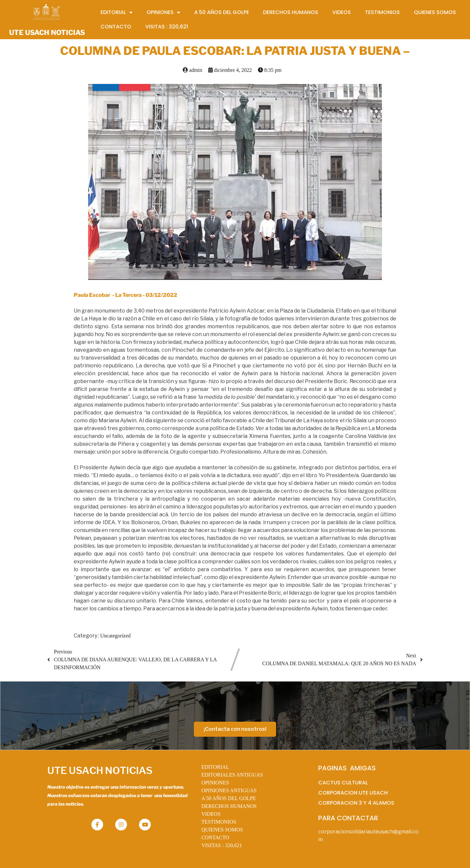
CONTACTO (215, 837)
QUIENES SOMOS (222, 830)
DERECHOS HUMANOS (229, 806)
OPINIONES (215, 783)
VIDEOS (211, 814)
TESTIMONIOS (219, 822)
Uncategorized (115, 636)
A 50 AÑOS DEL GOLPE (229, 798)
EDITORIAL (215, 767)
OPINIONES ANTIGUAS (229, 790)
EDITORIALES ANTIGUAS (232, 775)
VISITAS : (222, 845)
